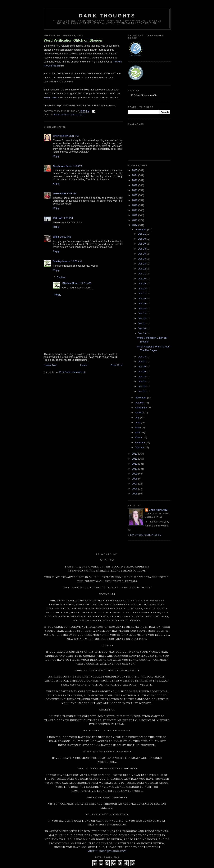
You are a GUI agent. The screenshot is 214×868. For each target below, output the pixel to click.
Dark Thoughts (107, 16)
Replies (61, 277)
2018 (135, 205)
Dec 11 (142, 323)
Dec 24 (142, 264)
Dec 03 (142, 381)
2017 (135, 210)
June (138, 423)
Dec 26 (142, 254)
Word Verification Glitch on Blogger (73, 40)
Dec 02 (142, 386)
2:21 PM (74, 136)
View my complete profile (145, 535)
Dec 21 (142, 274)
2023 (135, 180)
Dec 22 (142, 269)
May (138, 427)
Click (56, 237)
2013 (135, 454)
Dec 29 (142, 244)
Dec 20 (142, 279)
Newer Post (50, 365)
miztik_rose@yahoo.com (107, 851)
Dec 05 (142, 372)
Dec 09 (142, 333)
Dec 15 (142, 303)
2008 (135, 479)
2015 (135, 220)
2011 (135, 464)
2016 (135, 215)
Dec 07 (142, 362)
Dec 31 (142, 234)
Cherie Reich (61, 136)
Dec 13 (142, 313)
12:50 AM (76, 261)
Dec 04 (142, 377)
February (140, 442)
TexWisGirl (59, 193)
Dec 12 (142, 318)
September (141, 408)
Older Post (116, 365)
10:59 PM (66, 237)
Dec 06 (142, 367)
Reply (56, 156)
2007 (135, 484)
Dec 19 (142, 284)
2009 (135, 474)
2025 (135, 170)
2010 (135, 469)
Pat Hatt (58, 218)
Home (84, 365)
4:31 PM (68, 218)
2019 (135, 200)
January (140, 447)
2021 (135, 190)
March (139, 437)
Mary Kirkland (158, 510)
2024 (135, 175)
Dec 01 (142, 391)
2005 (135, 494)
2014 (135, 225)
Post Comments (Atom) (72, 372)
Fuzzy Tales (50, 97)
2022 (135, 185)
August (139, 413)
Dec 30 (142, 239)
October (140, 403)
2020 (135, 195)
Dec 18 (142, 289)
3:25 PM (77, 166)
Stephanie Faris (62, 166)
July (137, 418)
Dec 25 (142, 259)
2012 (135, 459)
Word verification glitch (70, 115)
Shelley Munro (62, 261)
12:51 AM (86, 283)
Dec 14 (142, 308)
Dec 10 (142, 328)
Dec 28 (142, 249)
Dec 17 (142, 294)
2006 (135, 489)
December (141, 230)
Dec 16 (142, 299)
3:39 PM (71, 193)
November (141, 398)
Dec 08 (142, 357)
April (138, 432)
